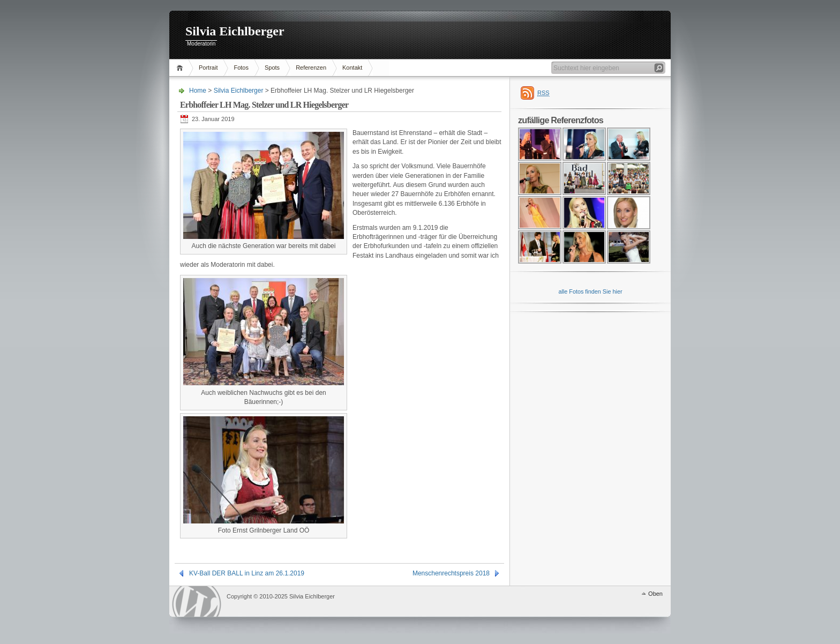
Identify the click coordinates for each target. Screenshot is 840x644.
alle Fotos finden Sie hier (590, 291)
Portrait (208, 68)
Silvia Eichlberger (235, 31)
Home (181, 68)
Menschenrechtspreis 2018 (451, 573)
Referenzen (311, 68)
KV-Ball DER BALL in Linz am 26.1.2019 (247, 573)
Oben (655, 594)
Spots (272, 68)
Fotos (241, 68)
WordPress (197, 601)
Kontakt (352, 68)
